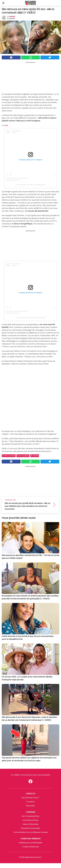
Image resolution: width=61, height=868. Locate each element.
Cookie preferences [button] (30, 847)
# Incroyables (23, 456)
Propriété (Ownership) (30, 828)
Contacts (30, 802)
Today (6, 125)
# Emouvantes (9, 456)
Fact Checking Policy (31, 816)
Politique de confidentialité (31, 843)
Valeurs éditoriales (30, 824)
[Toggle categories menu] (3, 3)
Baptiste (12, 16)
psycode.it (30, 806)
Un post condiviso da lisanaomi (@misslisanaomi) (30, 185)
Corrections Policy (30, 820)
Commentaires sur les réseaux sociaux (31, 832)
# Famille (35, 456)
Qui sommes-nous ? (30, 798)
